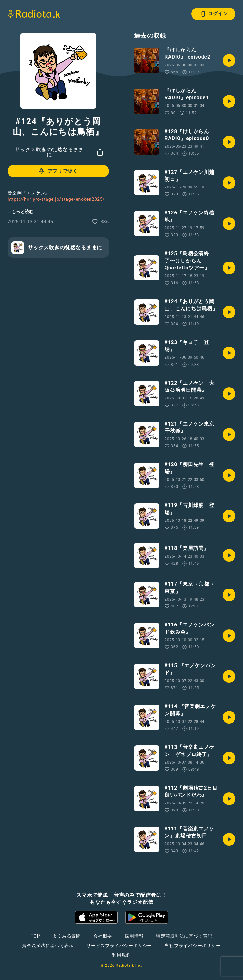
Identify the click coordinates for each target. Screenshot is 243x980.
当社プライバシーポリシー (193, 946)
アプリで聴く (58, 171)
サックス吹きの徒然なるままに (49, 152)
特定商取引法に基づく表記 (184, 936)
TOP (35, 936)
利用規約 (121, 955)
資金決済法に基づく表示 (48, 946)
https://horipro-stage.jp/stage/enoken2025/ (56, 199)
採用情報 (134, 936)
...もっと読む (21, 212)
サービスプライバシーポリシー (119, 946)
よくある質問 (67, 936)
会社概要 (103, 936)
